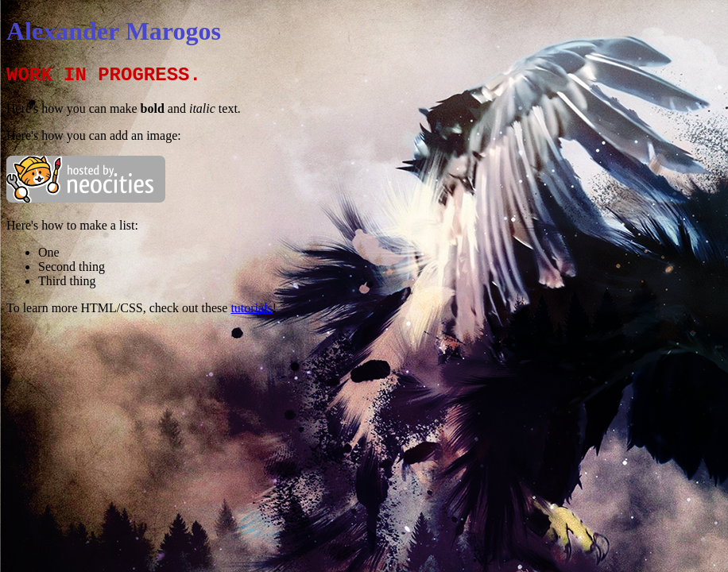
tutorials (251, 308)
